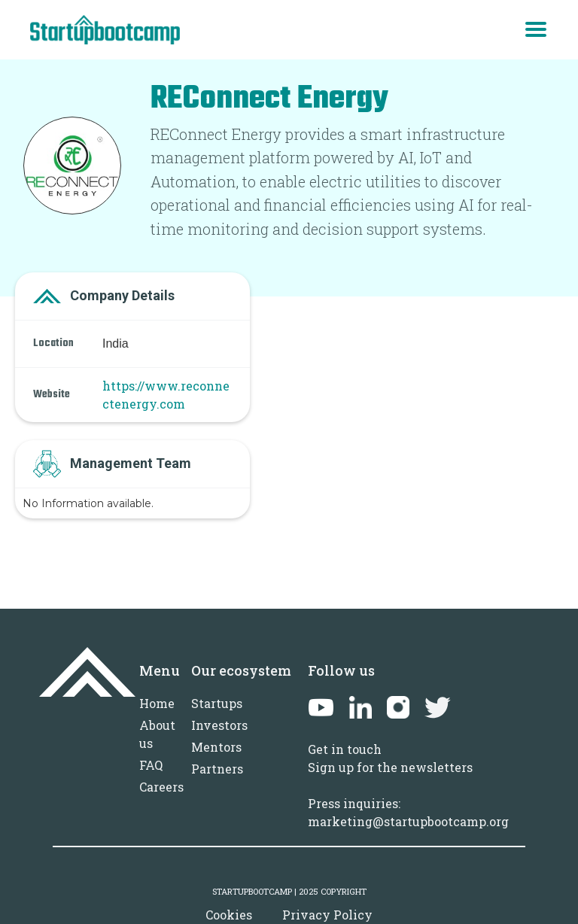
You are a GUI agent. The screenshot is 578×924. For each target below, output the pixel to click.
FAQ (151, 765)
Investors (219, 725)
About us (157, 734)
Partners (217, 769)
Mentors (216, 747)
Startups (217, 703)
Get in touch (345, 749)
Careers (161, 787)
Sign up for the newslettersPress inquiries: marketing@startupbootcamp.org (408, 794)
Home (157, 703)
